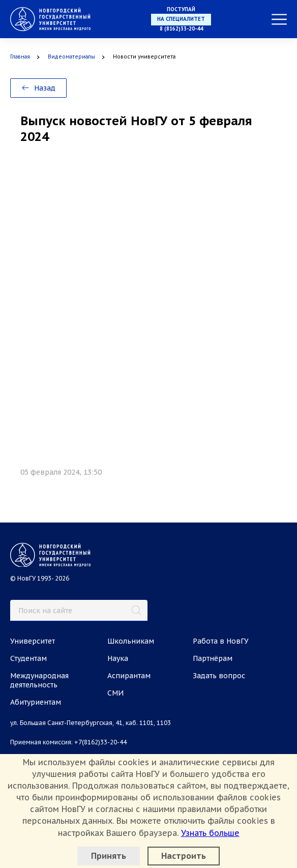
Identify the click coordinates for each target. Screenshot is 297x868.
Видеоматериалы (71, 57)
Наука (118, 658)
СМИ (115, 693)
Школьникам (131, 641)
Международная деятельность (39, 680)
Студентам (28, 658)
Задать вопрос (219, 676)
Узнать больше (210, 833)
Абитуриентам (36, 702)
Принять (109, 856)
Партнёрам (213, 658)
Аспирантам (129, 676)
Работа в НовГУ (221, 641)
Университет (33, 641)
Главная (20, 57)
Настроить (184, 856)
